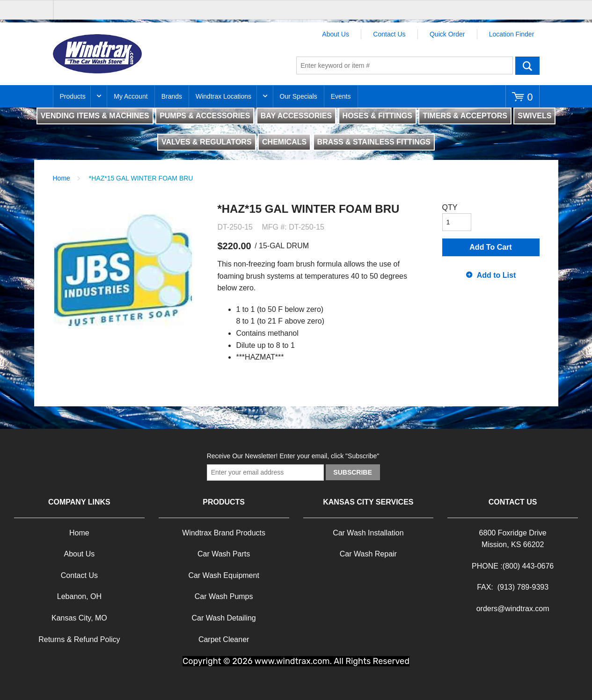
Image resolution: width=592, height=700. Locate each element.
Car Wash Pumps (224, 596)
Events (341, 96)
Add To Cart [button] (490, 247)
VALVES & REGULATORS (207, 142)
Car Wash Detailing (224, 618)
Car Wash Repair (368, 554)
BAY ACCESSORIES (296, 116)
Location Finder (512, 34)
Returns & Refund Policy (79, 639)
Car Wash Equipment (223, 575)
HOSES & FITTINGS (377, 116)
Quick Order (447, 34)
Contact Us (389, 34)
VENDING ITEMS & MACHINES (95, 116)
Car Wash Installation (368, 533)
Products (73, 96)
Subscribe (352, 472)
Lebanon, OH (79, 596)
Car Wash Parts (224, 554)
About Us (336, 34)
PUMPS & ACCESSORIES (205, 116)
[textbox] (405, 65)
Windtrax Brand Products (224, 533)
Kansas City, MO (79, 618)
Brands (172, 96)
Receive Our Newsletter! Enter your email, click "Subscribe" (293, 456)
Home (62, 178)
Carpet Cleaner (224, 639)
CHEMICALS (284, 142)
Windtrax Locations (223, 96)
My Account (131, 96)
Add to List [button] (497, 275)
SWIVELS (534, 116)
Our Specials (299, 96)
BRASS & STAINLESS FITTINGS (374, 142)
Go (527, 65)
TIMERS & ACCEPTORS (465, 116)
